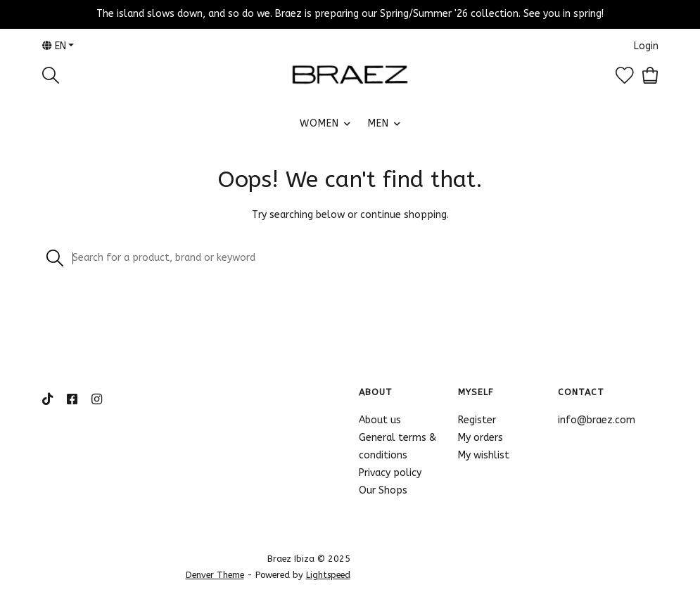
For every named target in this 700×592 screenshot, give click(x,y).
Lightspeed (328, 575)
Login (646, 46)
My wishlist (484, 455)
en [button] (54, 46)
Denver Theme (215, 575)
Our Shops (383, 490)
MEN (378, 123)
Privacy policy (390, 473)
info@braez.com (597, 420)
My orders (481, 438)
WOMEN (319, 123)
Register (477, 420)
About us (380, 420)
